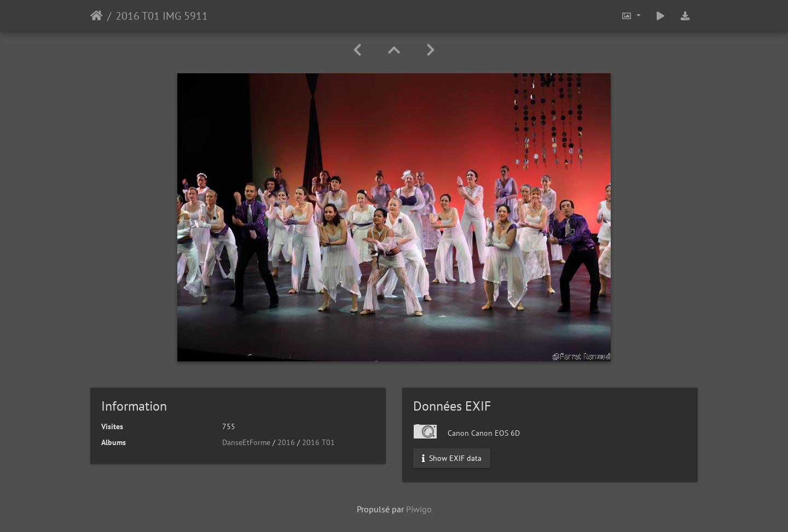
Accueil (97, 16)
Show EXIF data (452, 458)
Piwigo (419, 509)
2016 (286, 442)
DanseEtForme (246, 442)
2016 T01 (318, 442)
